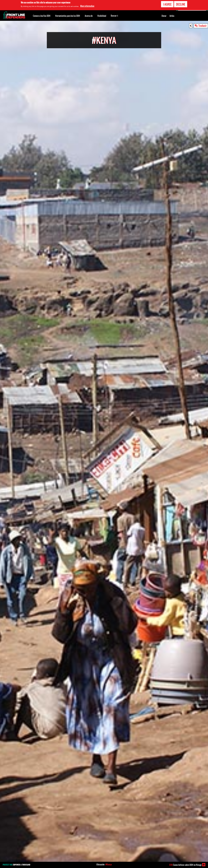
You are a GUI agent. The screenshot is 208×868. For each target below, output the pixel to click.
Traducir (202, 26)
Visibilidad (102, 16)
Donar (164, 16)
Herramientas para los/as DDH (68, 16)
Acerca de (89, 16)
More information (87, 6)
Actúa (172, 16)
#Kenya (109, 864)
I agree (167, 4)
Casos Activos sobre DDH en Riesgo (185, 865)
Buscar (114, 16)
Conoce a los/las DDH (42, 16)
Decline (181, 4)
